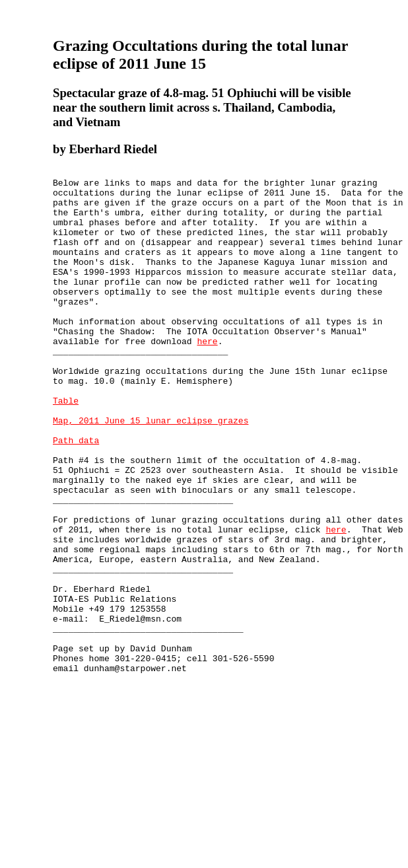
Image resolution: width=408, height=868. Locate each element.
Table (66, 448)
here (207, 377)
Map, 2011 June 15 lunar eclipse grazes (151, 472)
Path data (76, 495)
